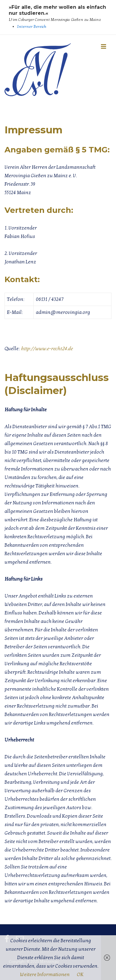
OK (80, 975)
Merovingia (20, 99)
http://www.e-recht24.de (47, 349)
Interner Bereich (32, 27)
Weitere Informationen (45, 975)
